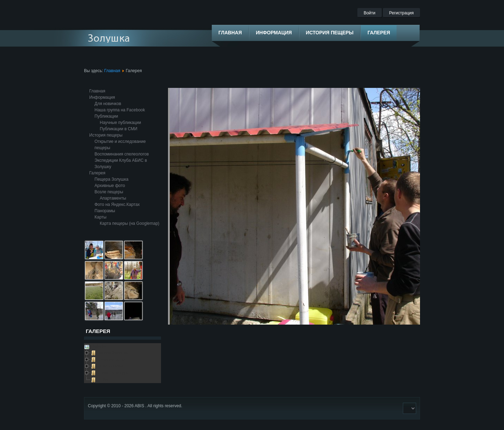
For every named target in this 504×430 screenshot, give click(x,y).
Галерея (97, 173)
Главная (112, 71)
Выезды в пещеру (113, 373)
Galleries (98, 346)
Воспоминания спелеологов (122, 154)
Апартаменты (113, 198)
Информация (102, 97)
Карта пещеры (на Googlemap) (129, 223)
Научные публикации (120, 123)
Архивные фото (110, 186)
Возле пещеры (109, 192)
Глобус (103, 379)
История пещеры (106, 135)
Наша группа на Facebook (120, 110)
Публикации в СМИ (118, 129)
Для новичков (108, 104)
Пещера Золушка (111, 179)
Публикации (106, 116)
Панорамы (105, 211)
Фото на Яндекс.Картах (117, 204)
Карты (100, 217)
